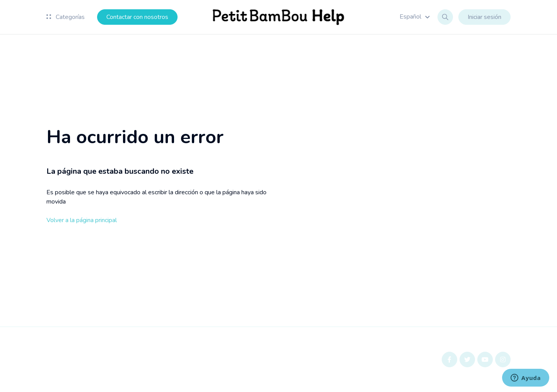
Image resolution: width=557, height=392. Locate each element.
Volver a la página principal (82, 220)
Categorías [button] (66, 17)
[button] (416, 17)
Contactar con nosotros (137, 17)
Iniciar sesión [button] (484, 17)
